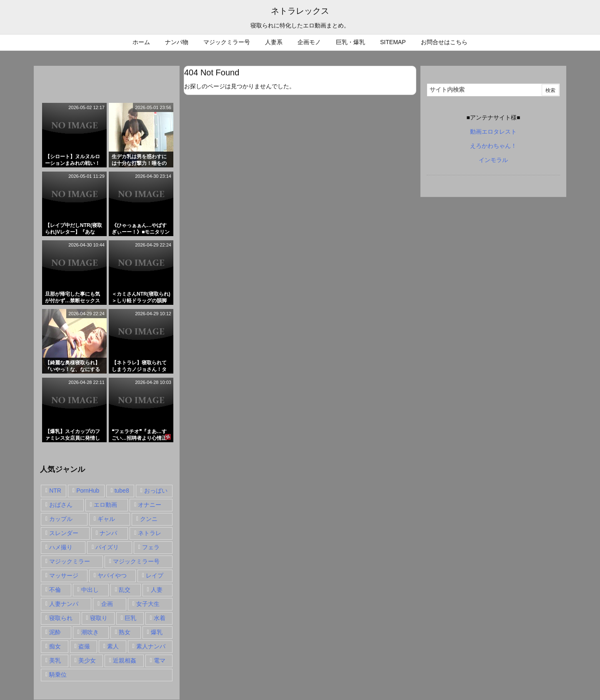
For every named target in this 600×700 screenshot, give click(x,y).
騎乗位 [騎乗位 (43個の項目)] (58, 675)
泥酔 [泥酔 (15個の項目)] (55, 632)
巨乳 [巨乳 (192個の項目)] (130, 618)
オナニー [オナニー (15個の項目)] (150, 505)
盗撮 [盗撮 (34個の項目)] (84, 646)
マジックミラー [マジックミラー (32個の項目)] (70, 561)
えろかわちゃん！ (493, 146)
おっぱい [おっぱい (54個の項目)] (156, 491)
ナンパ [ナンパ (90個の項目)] (108, 533)
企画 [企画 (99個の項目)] (107, 604)
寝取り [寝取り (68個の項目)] (99, 618)
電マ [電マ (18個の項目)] (160, 660)
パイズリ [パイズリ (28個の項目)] (107, 547)
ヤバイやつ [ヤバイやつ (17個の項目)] (112, 575)
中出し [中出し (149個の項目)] (90, 590)
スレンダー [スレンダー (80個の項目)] (64, 533)
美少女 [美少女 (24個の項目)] (87, 660)
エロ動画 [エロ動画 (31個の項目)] (105, 505)
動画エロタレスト (493, 132)
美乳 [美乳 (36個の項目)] (55, 660)
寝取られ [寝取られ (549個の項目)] (61, 618)
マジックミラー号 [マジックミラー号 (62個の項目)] (136, 561)
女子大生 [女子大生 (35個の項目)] (148, 604)
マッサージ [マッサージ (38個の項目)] (64, 575)
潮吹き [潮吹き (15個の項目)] (90, 632)
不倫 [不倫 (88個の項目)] (55, 590)
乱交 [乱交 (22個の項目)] (125, 590)
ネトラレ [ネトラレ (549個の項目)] (150, 533)
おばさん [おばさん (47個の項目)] (61, 505)
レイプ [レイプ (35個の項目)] (155, 575)
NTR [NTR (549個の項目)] (55, 491)
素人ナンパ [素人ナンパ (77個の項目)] (151, 646)
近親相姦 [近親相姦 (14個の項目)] (125, 660)
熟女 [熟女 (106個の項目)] (125, 632)
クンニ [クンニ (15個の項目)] (149, 519)
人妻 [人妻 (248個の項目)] (157, 590)
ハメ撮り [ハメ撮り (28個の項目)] (61, 547)
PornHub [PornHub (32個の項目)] (88, 491)
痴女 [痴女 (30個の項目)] (55, 646)
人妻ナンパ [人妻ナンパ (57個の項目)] (64, 604)
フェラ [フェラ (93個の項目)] (151, 547)
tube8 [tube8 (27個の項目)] (122, 491)
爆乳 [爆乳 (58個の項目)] (157, 632)
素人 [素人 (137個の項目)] (113, 646)
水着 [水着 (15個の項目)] (160, 618)
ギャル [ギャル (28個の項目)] (106, 519)
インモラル (493, 160)
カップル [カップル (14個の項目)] (61, 519)
